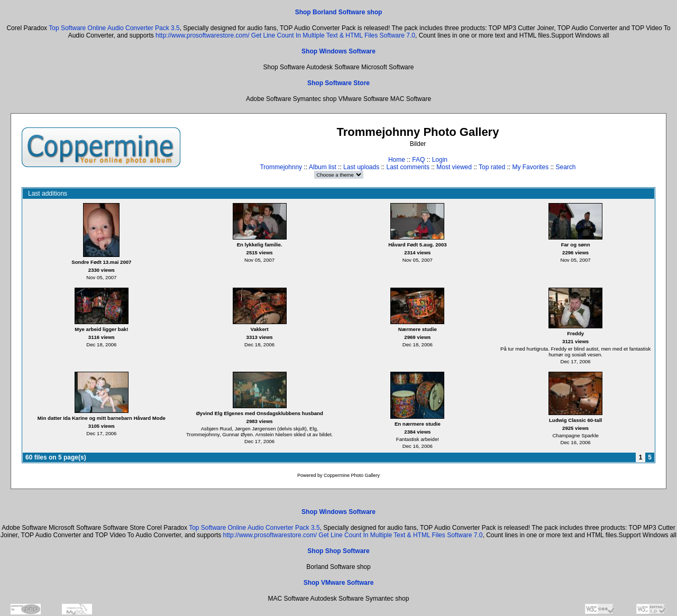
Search (565, 167)
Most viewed (454, 167)
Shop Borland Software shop (339, 12)
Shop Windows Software (338, 51)
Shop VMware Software (339, 583)
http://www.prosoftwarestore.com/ (202, 35)
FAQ (418, 160)
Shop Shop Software (338, 551)
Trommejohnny (281, 167)
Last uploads (361, 167)
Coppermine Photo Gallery (352, 475)
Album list (323, 167)
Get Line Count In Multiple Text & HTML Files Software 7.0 (333, 35)
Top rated (492, 167)
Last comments (408, 167)
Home (397, 160)
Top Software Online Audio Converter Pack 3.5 (114, 28)
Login (440, 160)
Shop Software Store (338, 83)
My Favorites (530, 167)
